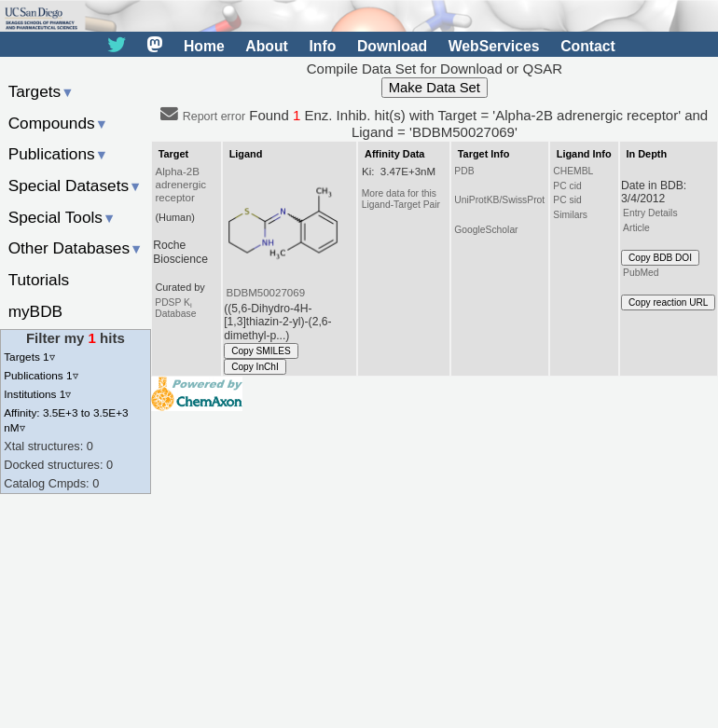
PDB (464, 171)
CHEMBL (573, 171)
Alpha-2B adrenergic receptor (181, 185)
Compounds (58, 123)
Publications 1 (41, 375)
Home (204, 46)
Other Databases (76, 248)
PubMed (641, 273)
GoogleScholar (486, 230)
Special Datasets (76, 185)
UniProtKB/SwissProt (499, 200)
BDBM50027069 (265, 293)
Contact (588, 46)
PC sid (567, 200)
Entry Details (650, 213)
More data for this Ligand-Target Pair (401, 199)
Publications (58, 154)
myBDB (35, 311)
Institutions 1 (37, 394)
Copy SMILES (261, 351)
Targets (41, 91)
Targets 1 (29, 357)
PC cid (567, 186)
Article (636, 228)
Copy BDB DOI (660, 258)
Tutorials (39, 280)
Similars (570, 215)
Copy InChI (255, 367)
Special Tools (62, 217)
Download (392, 46)
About (266, 46)
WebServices (494, 46)
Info (322, 46)
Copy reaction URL (668, 302)
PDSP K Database (175, 308)
